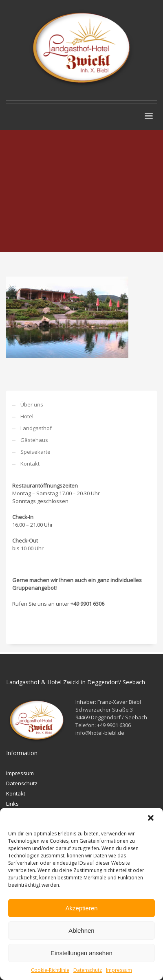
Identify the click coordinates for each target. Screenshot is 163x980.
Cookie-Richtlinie (50, 970)
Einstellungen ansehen (81, 953)
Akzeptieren (81, 908)
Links (12, 804)
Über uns (32, 404)
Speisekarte (35, 452)
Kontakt (30, 464)
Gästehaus (34, 440)
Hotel (27, 416)
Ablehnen (81, 931)
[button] (151, 818)
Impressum (119, 970)
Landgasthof (36, 428)
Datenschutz (88, 970)
